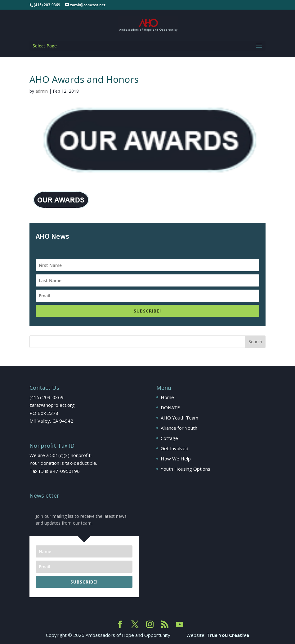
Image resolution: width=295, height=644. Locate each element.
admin (42, 91)
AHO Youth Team (179, 418)
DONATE (170, 407)
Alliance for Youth (179, 428)
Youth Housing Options (185, 469)
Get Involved (174, 448)
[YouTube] (180, 625)
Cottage (169, 438)
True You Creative (228, 635)
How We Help (176, 459)
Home (167, 397)
